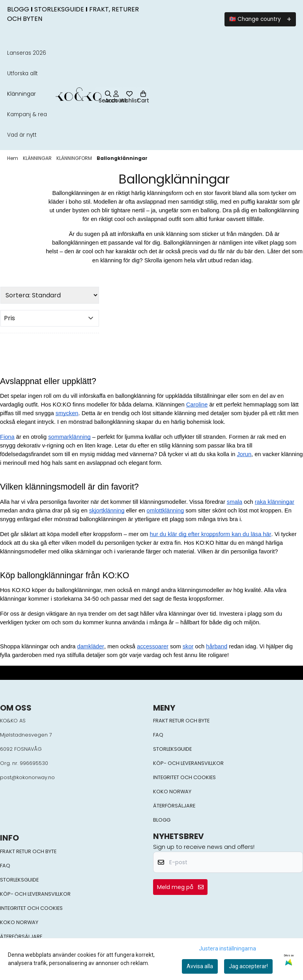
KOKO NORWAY (172, 792)
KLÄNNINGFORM (75, 158)
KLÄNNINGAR (38, 158)
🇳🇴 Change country (255, 19)
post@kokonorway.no (27, 777)
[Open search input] (108, 98)
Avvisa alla (200, 966)
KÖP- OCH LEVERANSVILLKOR (188, 763)
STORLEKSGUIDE (172, 749)
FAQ (158, 735)
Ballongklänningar (122, 158)
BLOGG (162, 820)
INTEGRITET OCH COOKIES (184, 777)
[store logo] (78, 94)
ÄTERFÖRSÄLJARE (174, 806)
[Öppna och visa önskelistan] (129, 94)
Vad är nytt (22, 135)
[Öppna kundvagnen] (143, 94)
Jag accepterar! (248, 966)
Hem (13, 158)
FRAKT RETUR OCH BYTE (181, 721)
